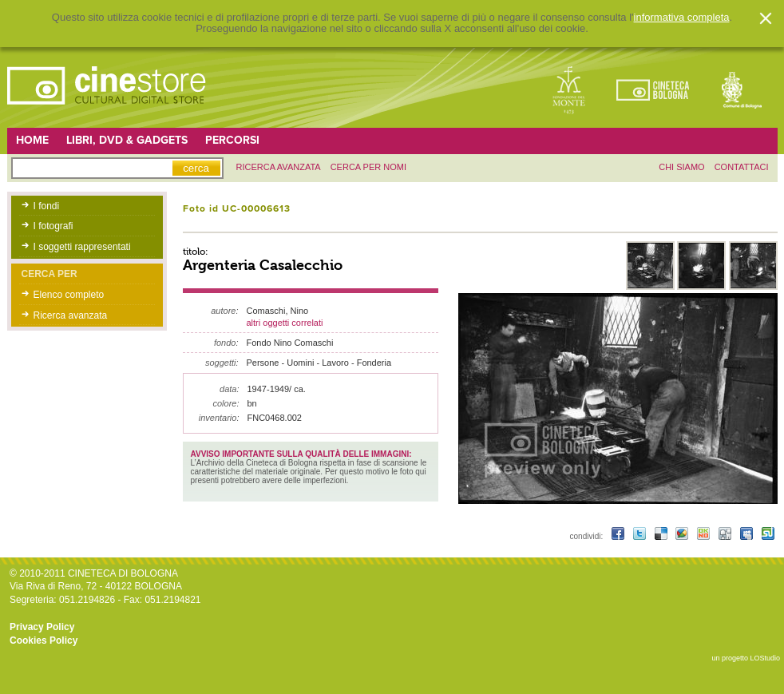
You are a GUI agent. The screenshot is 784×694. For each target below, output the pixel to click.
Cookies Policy (44, 640)
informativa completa (682, 18)
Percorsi (232, 140)
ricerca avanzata (279, 167)
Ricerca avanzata (71, 315)
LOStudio (765, 658)
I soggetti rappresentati (82, 247)
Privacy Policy (42, 627)
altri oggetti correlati (285, 323)
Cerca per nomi (368, 167)
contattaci (742, 167)
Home (32, 140)
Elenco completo (69, 295)
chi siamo (681, 167)
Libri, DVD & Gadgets (127, 140)
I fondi (47, 206)
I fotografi (53, 226)
